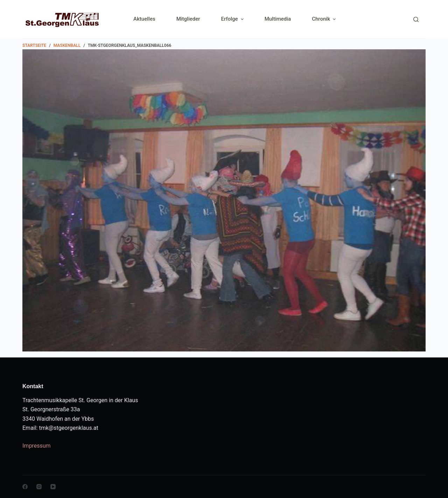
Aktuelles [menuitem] (144, 19)
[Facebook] (25, 487)
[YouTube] (53, 487)
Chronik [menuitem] (324, 19)
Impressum (37, 446)
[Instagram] (39, 487)
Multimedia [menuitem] (278, 19)
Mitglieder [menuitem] (188, 19)
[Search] (416, 19)
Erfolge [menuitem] (233, 19)
